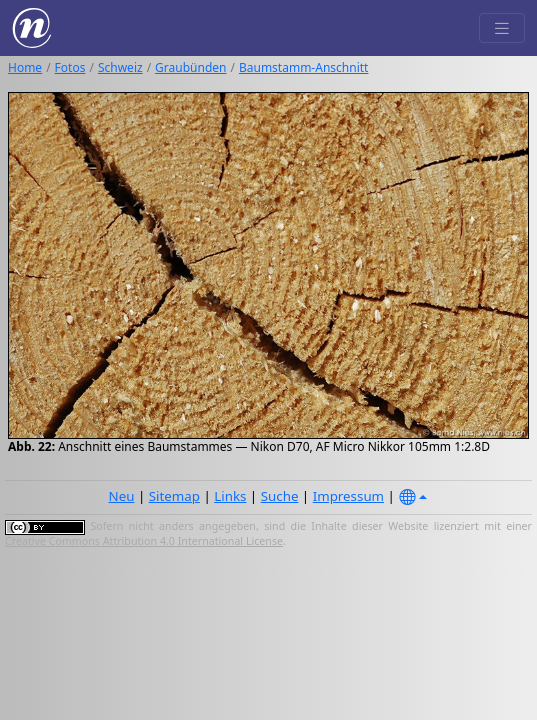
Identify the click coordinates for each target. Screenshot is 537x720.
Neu (122, 496)
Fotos (70, 67)
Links (230, 496)
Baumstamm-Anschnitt (303, 67)
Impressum (348, 496)
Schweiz (120, 67)
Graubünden (190, 67)
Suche (280, 496)
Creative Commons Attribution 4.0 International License (144, 541)
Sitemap (174, 496)
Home (25, 67)
